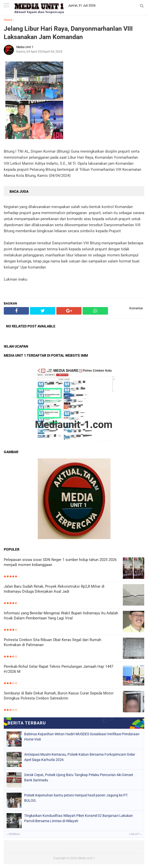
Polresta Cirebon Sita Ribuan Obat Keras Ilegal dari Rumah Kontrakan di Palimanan (52, 642)
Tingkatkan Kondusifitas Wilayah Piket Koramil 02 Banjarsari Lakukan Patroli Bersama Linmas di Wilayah (79, 818)
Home (8, 20)
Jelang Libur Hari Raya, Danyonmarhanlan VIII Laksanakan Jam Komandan (68, 33)
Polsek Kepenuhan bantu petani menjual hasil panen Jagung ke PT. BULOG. (76, 798)
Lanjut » (135, 834)
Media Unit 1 (87, 858)
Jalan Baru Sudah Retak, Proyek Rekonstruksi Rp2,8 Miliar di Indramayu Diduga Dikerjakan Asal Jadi (54, 589)
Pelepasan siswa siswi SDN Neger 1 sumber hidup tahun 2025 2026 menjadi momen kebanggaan (60, 562)
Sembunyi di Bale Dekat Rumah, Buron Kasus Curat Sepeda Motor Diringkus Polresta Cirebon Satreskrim (59, 696)
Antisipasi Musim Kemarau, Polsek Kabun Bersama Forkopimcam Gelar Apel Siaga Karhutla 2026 (80, 757)
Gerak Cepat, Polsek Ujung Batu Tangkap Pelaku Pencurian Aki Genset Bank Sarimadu (79, 777)
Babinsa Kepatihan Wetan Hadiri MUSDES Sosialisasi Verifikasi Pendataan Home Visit (82, 737)
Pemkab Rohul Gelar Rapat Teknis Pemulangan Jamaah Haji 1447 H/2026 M (59, 669)
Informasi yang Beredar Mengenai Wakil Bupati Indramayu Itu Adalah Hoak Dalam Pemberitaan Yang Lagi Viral (61, 616)
